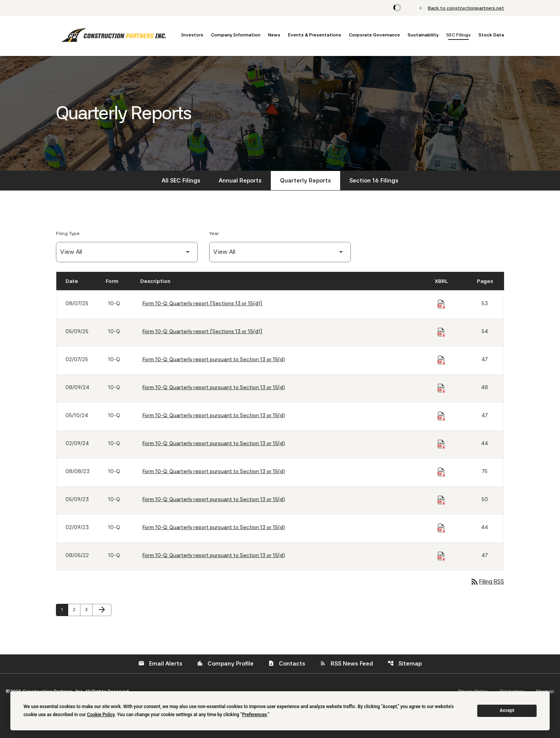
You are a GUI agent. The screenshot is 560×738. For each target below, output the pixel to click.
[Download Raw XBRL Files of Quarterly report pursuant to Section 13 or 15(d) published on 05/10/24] (441, 416)
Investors (192, 35)
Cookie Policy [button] (101, 715)
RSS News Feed (346, 664)
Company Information (236, 35)
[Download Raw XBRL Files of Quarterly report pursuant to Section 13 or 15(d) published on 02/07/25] (441, 360)
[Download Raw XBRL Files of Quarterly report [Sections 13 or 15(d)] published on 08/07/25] (441, 304)
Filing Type (68, 233)
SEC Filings (458, 35)
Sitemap (405, 664)
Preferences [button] (255, 715)
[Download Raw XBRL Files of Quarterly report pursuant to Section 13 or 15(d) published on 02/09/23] (441, 528)
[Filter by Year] (280, 252)
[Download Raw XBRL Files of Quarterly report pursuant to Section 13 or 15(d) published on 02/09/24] (441, 444)
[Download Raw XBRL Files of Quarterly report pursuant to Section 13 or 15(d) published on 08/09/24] (441, 388)
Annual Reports (240, 181)
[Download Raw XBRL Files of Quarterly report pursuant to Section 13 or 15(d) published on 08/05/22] (441, 556)
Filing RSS (487, 582)
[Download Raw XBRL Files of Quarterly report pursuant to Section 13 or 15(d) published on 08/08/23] (441, 472)
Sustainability (423, 35)
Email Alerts (160, 664)
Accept (507, 710)
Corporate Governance (374, 35)
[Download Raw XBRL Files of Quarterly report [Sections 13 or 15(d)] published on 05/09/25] (441, 332)
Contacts (287, 664)
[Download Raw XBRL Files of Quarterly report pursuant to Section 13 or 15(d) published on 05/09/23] (441, 500)
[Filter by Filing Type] (127, 252)
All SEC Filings (181, 181)
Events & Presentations (315, 35)
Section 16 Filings (374, 181)
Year (214, 233)
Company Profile (225, 664)
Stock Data (491, 35)
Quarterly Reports (305, 181)
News (274, 35)
